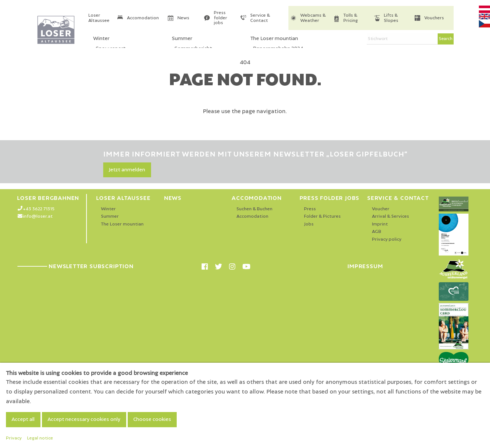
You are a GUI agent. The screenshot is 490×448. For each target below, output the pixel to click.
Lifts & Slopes (391, 18)
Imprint (380, 224)
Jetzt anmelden (127, 170)
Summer (110, 216)
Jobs (309, 224)
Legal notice (40, 438)
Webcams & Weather (313, 18)
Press (310, 209)
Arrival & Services (391, 216)
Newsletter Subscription (75, 266)
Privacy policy (387, 239)
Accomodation (143, 18)
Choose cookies (152, 419)
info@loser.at (38, 216)
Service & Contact (260, 18)
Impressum (365, 266)
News (183, 18)
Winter (108, 209)
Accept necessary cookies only (84, 419)
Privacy (14, 438)
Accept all (23, 419)
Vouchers (434, 18)
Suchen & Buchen (254, 209)
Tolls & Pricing (351, 18)
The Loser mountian (122, 224)
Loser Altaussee (99, 18)
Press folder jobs (220, 18)
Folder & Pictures (322, 216)
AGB (377, 232)
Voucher (381, 209)
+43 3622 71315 (39, 209)
